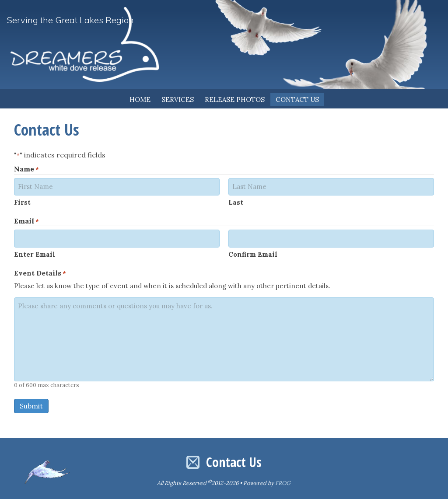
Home (140, 99)
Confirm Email (253, 253)
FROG (283, 482)
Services (178, 99)
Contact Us (297, 99)
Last (236, 202)
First (22, 202)
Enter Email (35, 253)
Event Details (40, 272)
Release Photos (235, 99)
